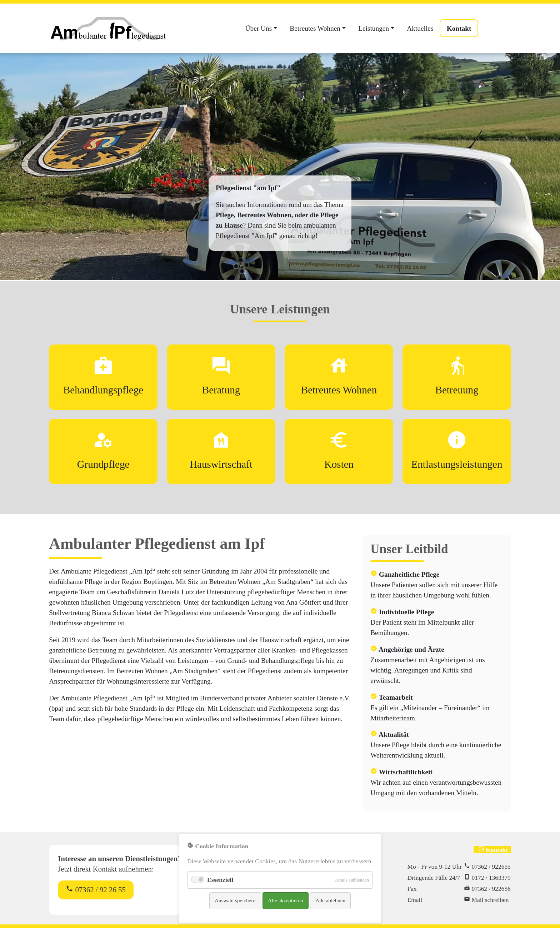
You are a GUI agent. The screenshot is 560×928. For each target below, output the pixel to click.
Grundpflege (103, 464)
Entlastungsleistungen (457, 464)
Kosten (339, 464)
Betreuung (457, 390)
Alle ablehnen (330, 900)
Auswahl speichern (235, 900)
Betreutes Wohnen (339, 390)
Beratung (221, 390)
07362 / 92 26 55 (96, 889)
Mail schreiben (490, 900)
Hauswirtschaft (221, 464)
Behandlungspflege (103, 390)
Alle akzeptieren (286, 900)
